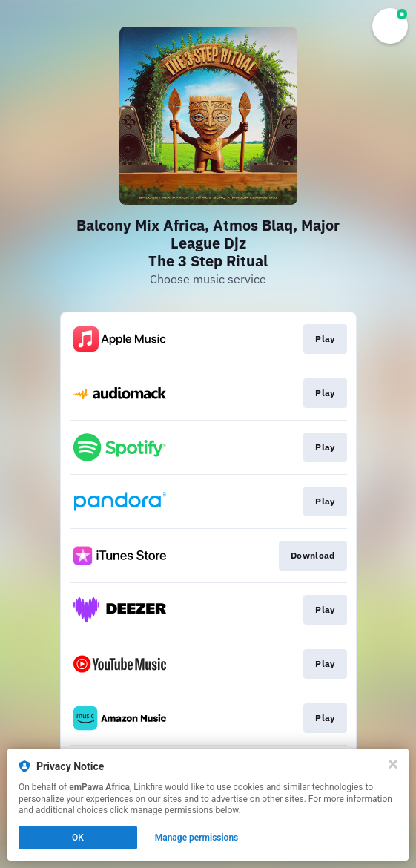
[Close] (393, 764)
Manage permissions (197, 838)
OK (78, 838)
